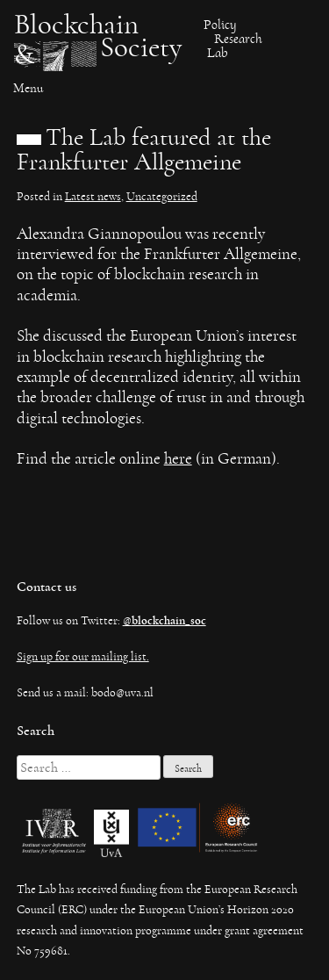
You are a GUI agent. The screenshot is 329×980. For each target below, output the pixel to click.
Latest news (93, 197)
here (178, 459)
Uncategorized (162, 197)
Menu (28, 88)
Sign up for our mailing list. (83, 657)
